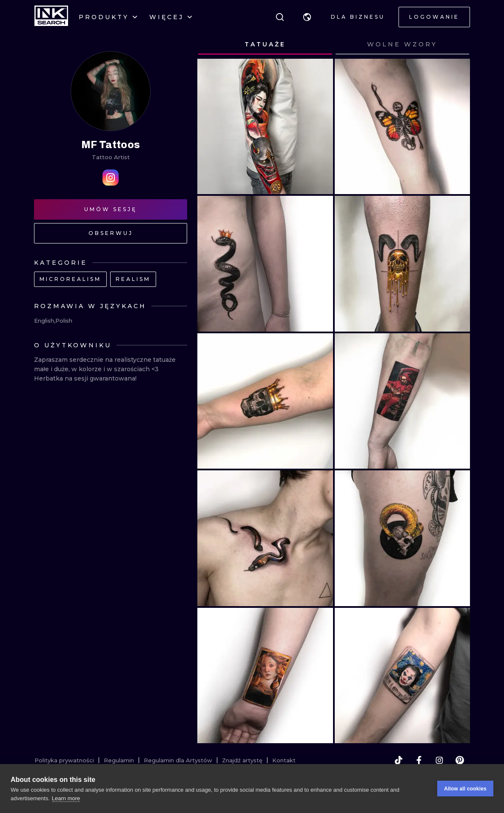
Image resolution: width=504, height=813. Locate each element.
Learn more (66, 799)
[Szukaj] (280, 17)
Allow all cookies (465, 789)
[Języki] (307, 17)
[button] (307, 17)
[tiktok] (399, 760)
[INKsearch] (51, 17)
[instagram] (439, 760)
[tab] (265, 45)
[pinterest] (460, 760)
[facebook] (419, 760)
